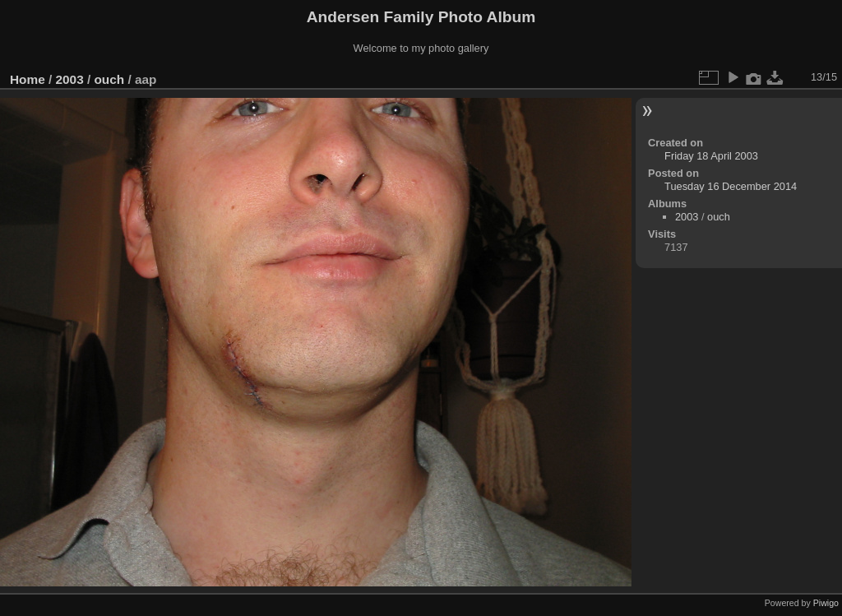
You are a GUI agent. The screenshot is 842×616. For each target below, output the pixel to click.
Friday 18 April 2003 (711, 156)
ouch (109, 79)
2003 (70, 79)
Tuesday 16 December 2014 (731, 186)
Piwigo (826, 603)
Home (28, 79)
